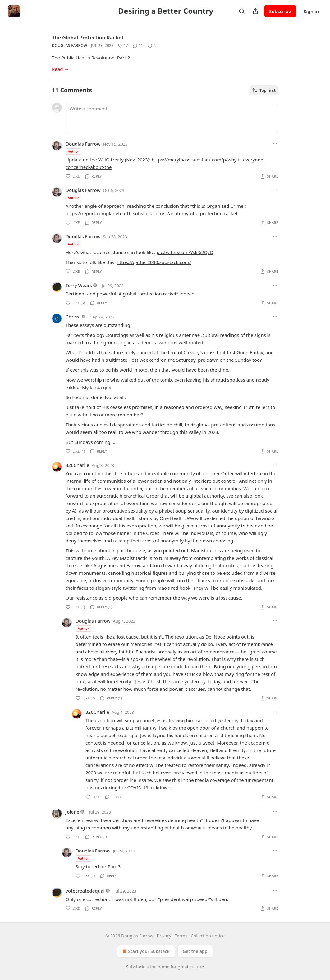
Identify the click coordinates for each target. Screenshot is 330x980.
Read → (60, 69)
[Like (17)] (123, 46)
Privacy (164, 936)
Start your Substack (145, 951)
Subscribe (280, 11)
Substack (135, 967)
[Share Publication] (255, 11)
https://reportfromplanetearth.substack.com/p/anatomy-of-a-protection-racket (152, 213)
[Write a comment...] (172, 118)
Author (73, 151)
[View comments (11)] (138, 46)
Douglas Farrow (70, 46)
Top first (264, 90)
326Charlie (77, 465)
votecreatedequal (85, 891)
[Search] (242, 11)
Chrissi (73, 317)
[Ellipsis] (275, 144)
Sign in (311, 11)
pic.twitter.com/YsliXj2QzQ (185, 252)
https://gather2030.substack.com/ (154, 262)
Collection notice (208, 936)
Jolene (72, 812)
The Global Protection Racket (88, 38)
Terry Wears (79, 285)
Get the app (195, 951)
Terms (181, 936)
